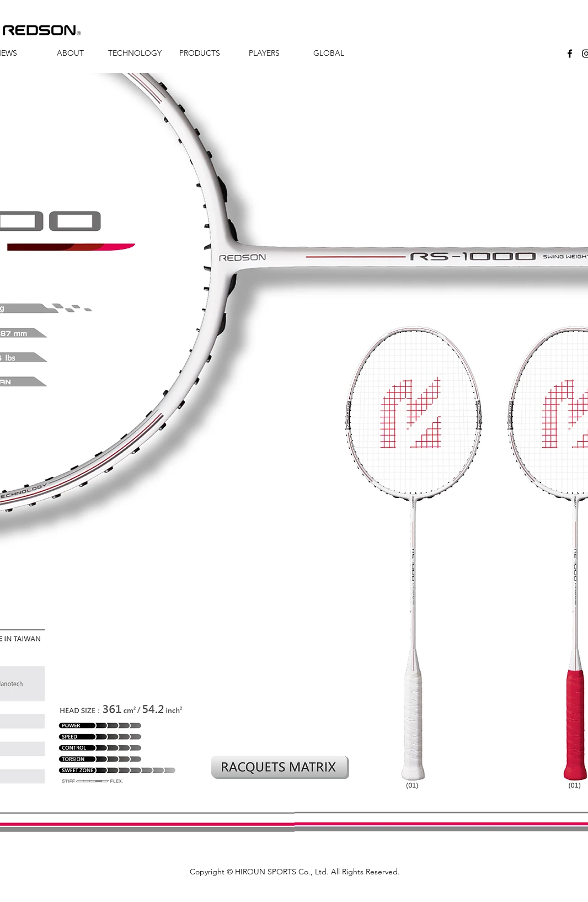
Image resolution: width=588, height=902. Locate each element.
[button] (70, 53)
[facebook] (570, 54)
